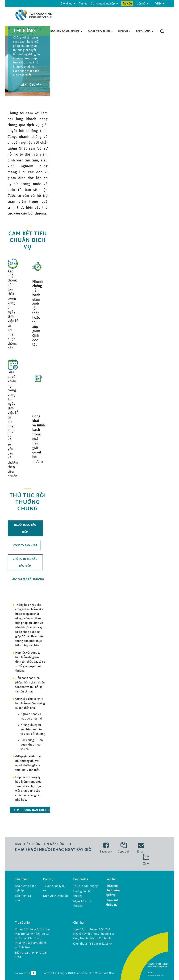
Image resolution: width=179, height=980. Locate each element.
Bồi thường (145, 31)
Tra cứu (127, 3)
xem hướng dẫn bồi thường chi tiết (42, 810)
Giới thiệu (68, 3)
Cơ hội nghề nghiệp (104, 3)
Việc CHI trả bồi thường (28, 579)
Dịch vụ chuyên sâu (55, 896)
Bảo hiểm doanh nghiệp (66, 31)
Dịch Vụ (124, 31)
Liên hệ (143, 3)
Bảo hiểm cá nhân (100, 31)
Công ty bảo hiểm (25, 545)
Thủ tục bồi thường (86, 886)
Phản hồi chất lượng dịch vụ (113, 890)
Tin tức (83, 3)
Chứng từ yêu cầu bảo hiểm (25, 562)
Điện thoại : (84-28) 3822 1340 (92, 944)
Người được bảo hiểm (25, 528)
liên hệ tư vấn (31, 85)
